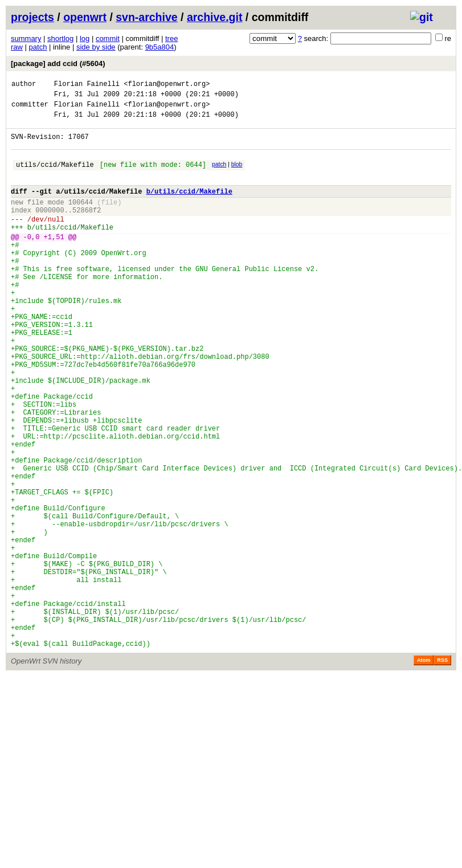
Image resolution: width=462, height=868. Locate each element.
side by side (96, 47)
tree (171, 38)
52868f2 (87, 229)
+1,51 (54, 261)
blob (237, 175)
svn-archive (146, 17)
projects (32, 17)
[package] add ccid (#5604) (58, 64)
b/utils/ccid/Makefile (189, 206)
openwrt (85, 17)
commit (108, 38)
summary (26, 38)
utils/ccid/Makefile (55, 176)
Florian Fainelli (87, 85)
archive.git (215, 17)
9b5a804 (160, 47)
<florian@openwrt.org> (167, 85)
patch (38, 47)
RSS (442, 771)
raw (17, 47)
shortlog (60, 38)
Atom (424, 771)
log (85, 38)
